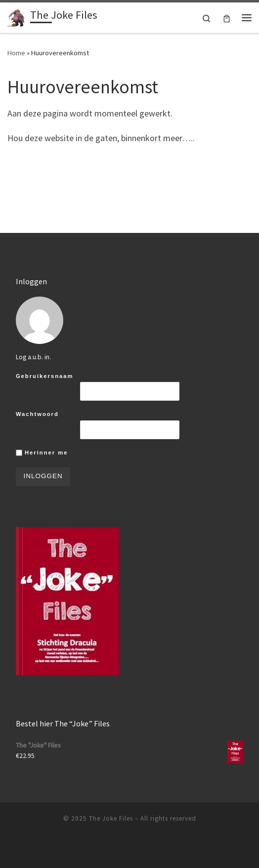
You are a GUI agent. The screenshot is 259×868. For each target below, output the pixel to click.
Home (16, 53)
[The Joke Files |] (17, 16)
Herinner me (42, 453)
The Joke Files (111, 818)
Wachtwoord (37, 414)
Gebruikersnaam (45, 376)
